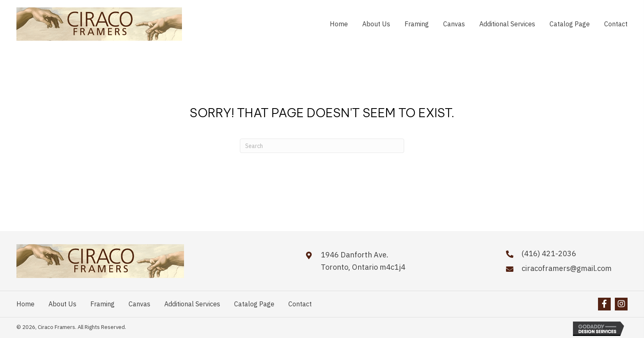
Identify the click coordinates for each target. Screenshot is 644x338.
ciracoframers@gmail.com (567, 268)
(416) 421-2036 (549, 253)
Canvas (139, 304)
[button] (604, 304)
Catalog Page (254, 304)
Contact (300, 304)
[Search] (322, 146)
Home (25, 304)
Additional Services (192, 304)
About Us (62, 304)
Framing (102, 304)
